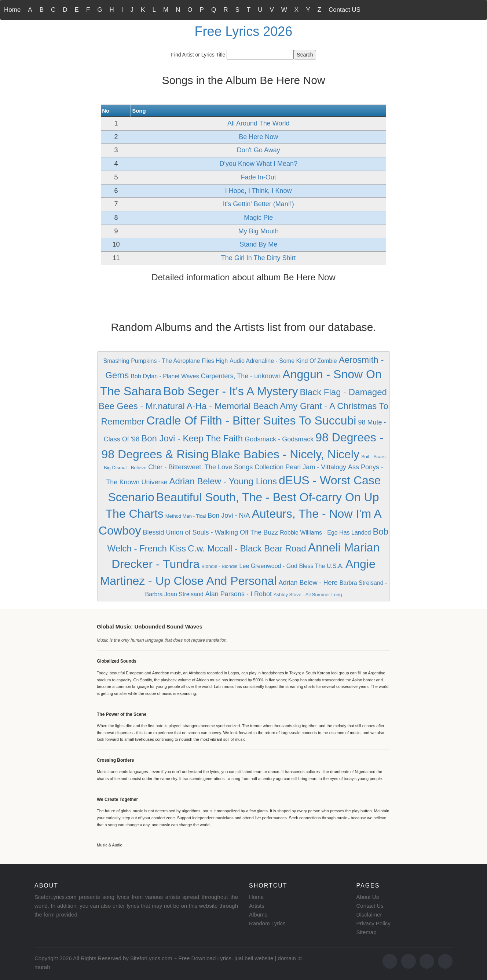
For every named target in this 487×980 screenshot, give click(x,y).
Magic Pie (258, 218)
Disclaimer (369, 915)
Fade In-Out (259, 177)
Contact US (345, 10)
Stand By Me (258, 244)
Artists (257, 906)
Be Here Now (258, 137)
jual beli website (254, 958)
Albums (258, 915)
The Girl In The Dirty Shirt (259, 258)
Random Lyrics (267, 923)
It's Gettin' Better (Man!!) (259, 204)
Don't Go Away (259, 150)
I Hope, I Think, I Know (259, 191)
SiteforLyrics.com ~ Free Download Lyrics (181, 958)
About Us (368, 897)
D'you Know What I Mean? (258, 164)
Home (12, 10)
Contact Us (370, 906)
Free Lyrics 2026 (244, 31)
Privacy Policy (374, 923)
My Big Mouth (259, 231)
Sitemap (367, 932)
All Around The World (258, 123)
